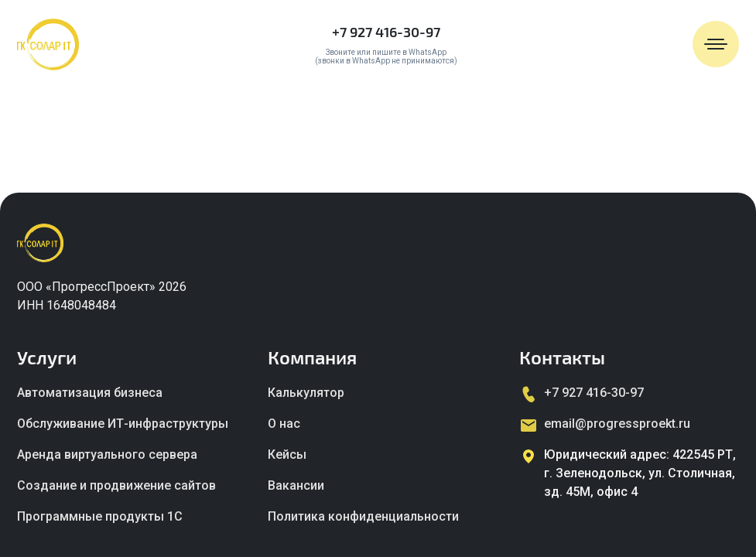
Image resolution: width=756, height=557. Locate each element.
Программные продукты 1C (100, 516)
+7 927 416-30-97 (386, 32)
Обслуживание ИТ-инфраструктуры (123, 424)
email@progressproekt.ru (617, 424)
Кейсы (287, 454)
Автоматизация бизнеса (90, 393)
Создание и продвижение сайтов (116, 485)
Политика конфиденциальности (363, 516)
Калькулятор (306, 393)
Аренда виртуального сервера (107, 454)
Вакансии (296, 485)
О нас (284, 424)
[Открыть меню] (716, 44)
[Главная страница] (48, 44)
